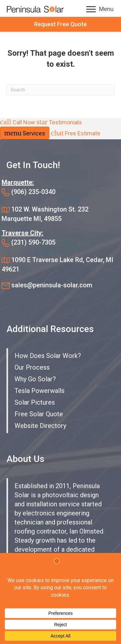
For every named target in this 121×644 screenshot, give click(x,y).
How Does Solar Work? (48, 356)
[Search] (60, 90)
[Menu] (100, 9)
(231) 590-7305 (33, 242)
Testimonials (59, 122)
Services (25, 133)
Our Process (32, 367)
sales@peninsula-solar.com (52, 285)
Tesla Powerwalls (40, 391)
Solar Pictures (35, 402)
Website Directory (40, 426)
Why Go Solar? (35, 379)
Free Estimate (76, 133)
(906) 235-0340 (33, 192)
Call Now (18, 122)
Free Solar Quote (39, 414)
